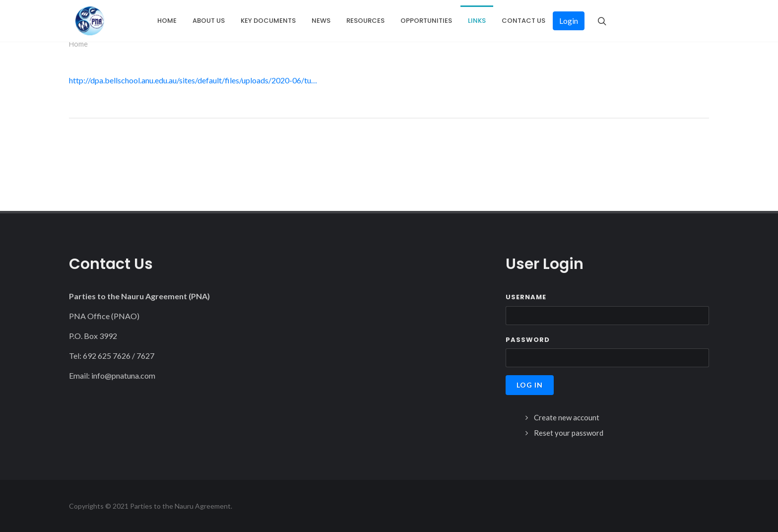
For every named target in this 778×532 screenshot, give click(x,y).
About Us (209, 21)
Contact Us (523, 21)
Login (569, 21)
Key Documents (268, 21)
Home (167, 21)
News (321, 21)
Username (526, 297)
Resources (365, 21)
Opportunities (426, 21)
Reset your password (569, 433)
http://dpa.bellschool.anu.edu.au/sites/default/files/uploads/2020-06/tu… (193, 80)
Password (528, 340)
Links (477, 21)
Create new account (567, 417)
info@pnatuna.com (123, 375)
